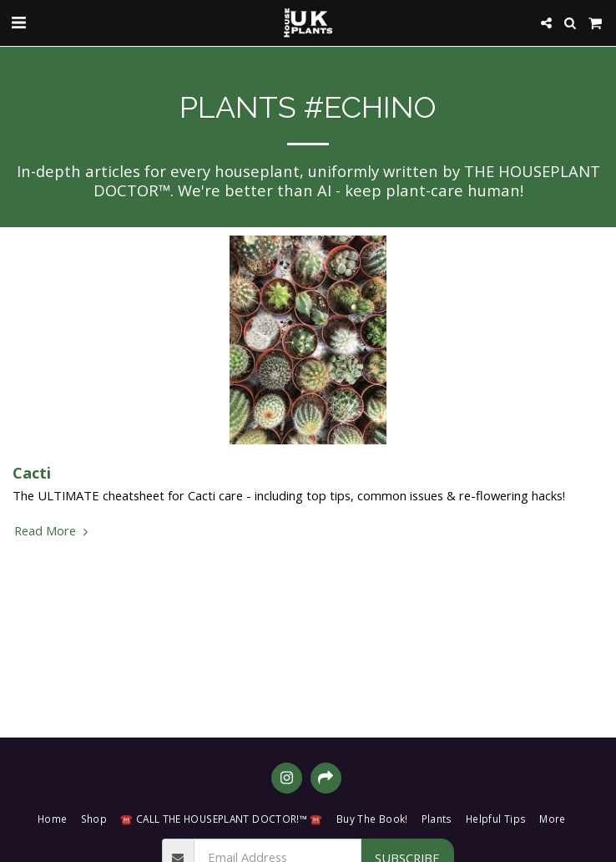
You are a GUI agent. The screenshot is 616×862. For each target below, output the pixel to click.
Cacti (32, 472)
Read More (53, 530)
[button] (18, 22)
